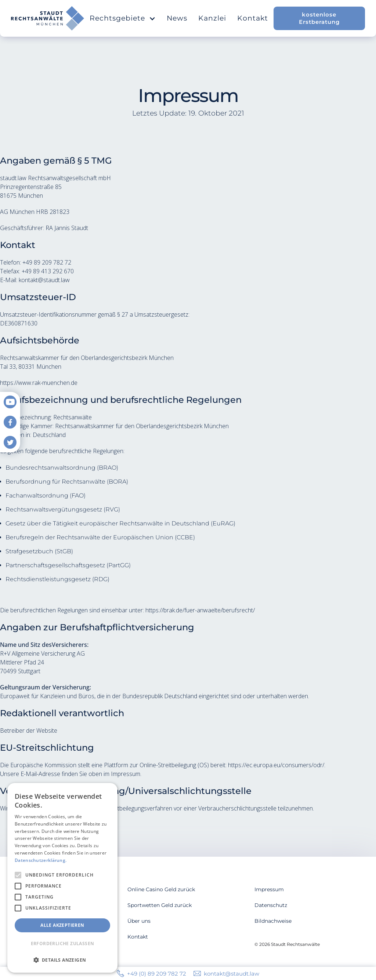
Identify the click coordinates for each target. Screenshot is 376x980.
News (177, 18)
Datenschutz (271, 905)
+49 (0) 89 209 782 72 (157, 974)
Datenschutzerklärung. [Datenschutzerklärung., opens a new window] (41, 860)
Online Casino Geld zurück (161, 889)
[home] (48, 18)
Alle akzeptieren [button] (62, 925)
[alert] (62, 878)
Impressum (269, 889)
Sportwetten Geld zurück (160, 905)
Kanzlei (212, 18)
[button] (123, 18)
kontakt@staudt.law (232, 974)
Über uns (139, 921)
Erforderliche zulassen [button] (63, 943)
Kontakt (253, 18)
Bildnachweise (273, 921)
